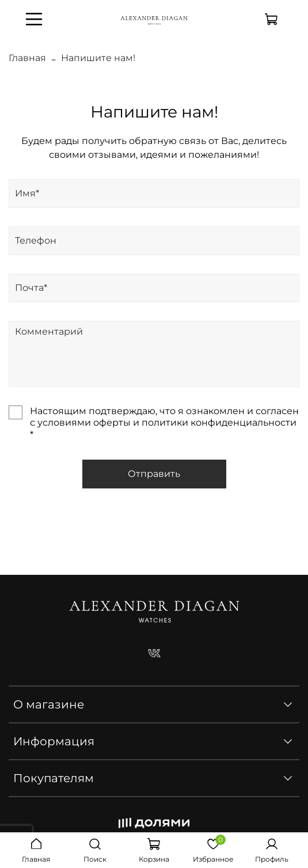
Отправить (154, 474)
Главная (27, 58)
